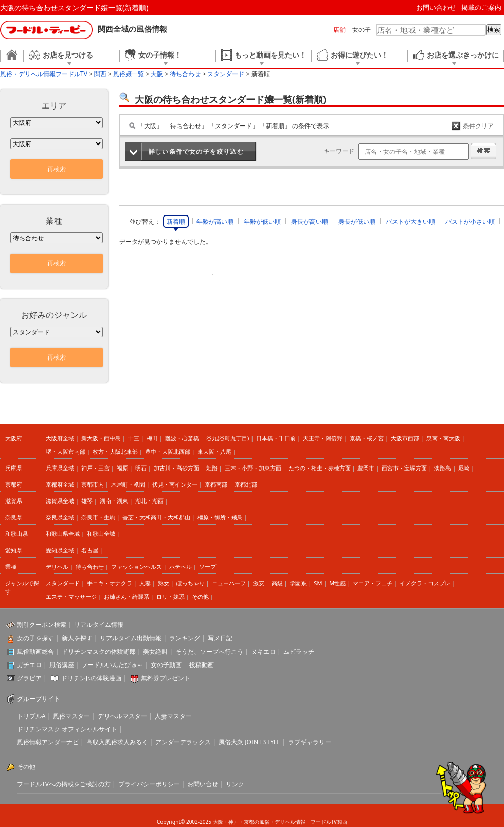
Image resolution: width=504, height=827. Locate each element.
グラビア (29, 678)
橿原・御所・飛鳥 (220, 517)
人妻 (145, 583)
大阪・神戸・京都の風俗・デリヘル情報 (259, 822)
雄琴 (87, 501)
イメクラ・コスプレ (425, 583)
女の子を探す (35, 638)
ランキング (185, 638)
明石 (141, 468)
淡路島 (443, 468)
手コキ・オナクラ (110, 583)
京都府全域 (60, 484)
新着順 (176, 221)
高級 (277, 583)
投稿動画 (202, 665)
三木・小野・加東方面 (253, 468)
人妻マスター (173, 716)
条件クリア (478, 126)
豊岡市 (366, 468)
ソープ (208, 567)
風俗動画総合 (35, 651)
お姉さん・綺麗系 (127, 596)
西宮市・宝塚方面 (404, 468)
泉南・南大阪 (443, 438)
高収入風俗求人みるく (117, 742)
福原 (122, 468)
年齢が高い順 (215, 221)
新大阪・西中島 (101, 438)
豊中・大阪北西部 (168, 451)
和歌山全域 (101, 534)
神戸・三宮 (95, 468)
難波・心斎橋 (182, 438)
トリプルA (31, 716)
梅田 (152, 438)
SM (318, 583)
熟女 (164, 583)
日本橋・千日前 (276, 438)
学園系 (298, 583)
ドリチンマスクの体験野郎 (99, 651)
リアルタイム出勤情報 (131, 638)
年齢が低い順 (262, 221)
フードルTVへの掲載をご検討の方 (64, 784)
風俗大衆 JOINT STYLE (249, 742)
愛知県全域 (60, 550)
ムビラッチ (299, 651)
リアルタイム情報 (99, 625)
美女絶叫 (155, 651)
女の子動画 (166, 665)
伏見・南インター (175, 484)
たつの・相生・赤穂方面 (320, 468)
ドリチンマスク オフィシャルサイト (67, 729)
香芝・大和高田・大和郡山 (156, 517)
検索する (483, 151)
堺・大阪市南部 (66, 451)
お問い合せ (203, 784)
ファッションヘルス (137, 567)
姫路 (212, 468)
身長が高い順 (310, 221)
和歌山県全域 (63, 534)
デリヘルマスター (122, 716)
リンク (235, 784)
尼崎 (464, 468)
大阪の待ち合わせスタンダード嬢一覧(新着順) (74, 7)
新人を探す (77, 638)
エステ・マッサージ (71, 596)
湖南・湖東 (114, 501)
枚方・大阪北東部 (115, 451)
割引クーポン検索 (42, 625)
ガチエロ (29, 665)
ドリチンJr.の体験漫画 (92, 678)
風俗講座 (62, 665)
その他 (200, 596)
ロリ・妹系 (170, 596)
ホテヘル (181, 567)
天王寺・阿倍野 (323, 438)
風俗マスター (71, 716)
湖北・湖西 (149, 501)
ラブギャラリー (310, 742)
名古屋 (90, 550)
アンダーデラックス (183, 742)
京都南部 (216, 484)
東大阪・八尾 (214, 451)
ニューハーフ (229, 583)
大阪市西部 (405, 438)
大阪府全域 (60, 438)
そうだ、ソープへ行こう (209, 651)
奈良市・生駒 (98, 517)
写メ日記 (220, 638)
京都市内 (93, 484)
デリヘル (57, 567)
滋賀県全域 (60, 501)
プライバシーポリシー (149, 784)
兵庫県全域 (60, 468)
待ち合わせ (90, 567)
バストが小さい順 (470, 221)
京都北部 (246, 484)
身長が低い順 (357, 221)
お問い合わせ (436, 7)
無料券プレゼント (166, 678)
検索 (494, 30)
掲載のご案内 (481, 7)
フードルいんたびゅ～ (112, 665)
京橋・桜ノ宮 (367, 438)
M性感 (337, 583)
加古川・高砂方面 (176, 468)
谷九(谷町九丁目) (228, 438)
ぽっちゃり (191, 583)
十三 (134, 438)
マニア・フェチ (373, 583)
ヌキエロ (263, 651)
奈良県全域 (60, 517)
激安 (259, 583)
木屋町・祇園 (128, 484)
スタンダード (63, 583)
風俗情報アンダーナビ (48, 742)
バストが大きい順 (410, 221)
